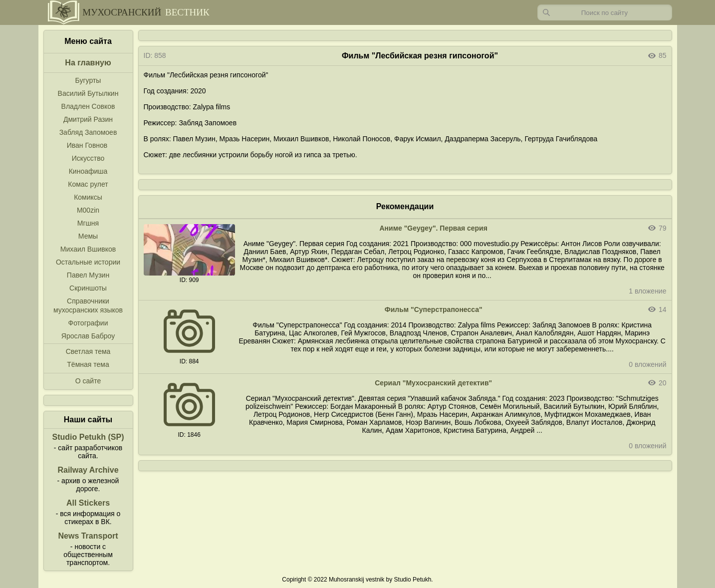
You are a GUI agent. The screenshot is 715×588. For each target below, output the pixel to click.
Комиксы (88, 197)
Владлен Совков (88, 106)
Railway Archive (88, 470)
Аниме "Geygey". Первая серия (433, 228)
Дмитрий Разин (88, 119)
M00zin (88, 210)
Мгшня (88, 223)
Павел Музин (88, 275)
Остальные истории (88, 262)
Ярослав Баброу (88, 336)
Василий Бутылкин (88, 93)
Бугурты (88, 80)
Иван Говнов (87, 145)
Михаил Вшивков (88, 249)
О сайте (88, 381)
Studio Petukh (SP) (88, 437)
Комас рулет (88, 184)
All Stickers (88, 503)
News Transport (88, 536)
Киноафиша (88, 171)
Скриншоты (88, 288)
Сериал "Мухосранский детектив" (433, 383)
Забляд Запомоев (88, 132)
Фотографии (88, 323)
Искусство (88, 158)
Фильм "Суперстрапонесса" (434, 309)
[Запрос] (605, 12)
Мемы (88, 236)
